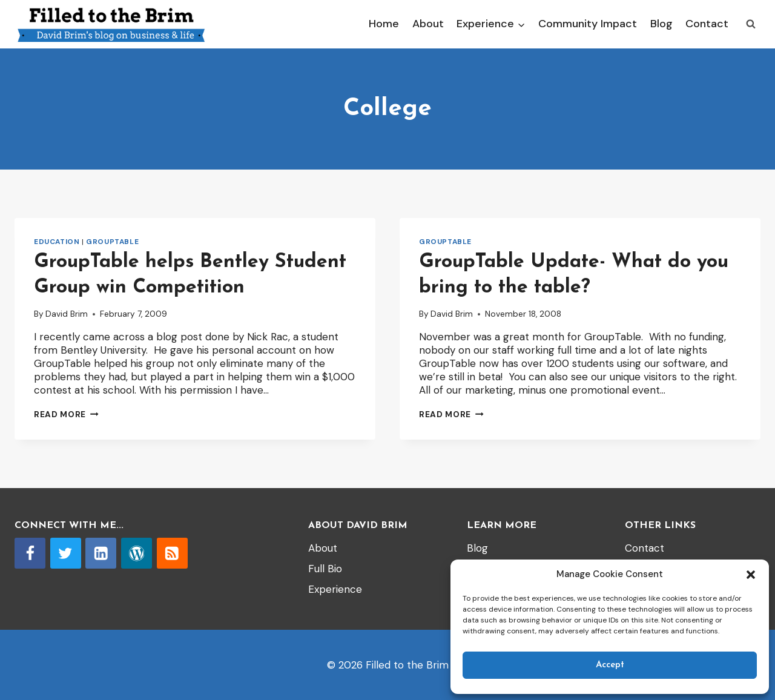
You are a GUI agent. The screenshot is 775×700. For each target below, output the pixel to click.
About (428, 24)
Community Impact (588, 24)
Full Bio (325, 569)
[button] (751, 575)
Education (57, 242)
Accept (610, 665)
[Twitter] (66, 553)
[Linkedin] (101, 553)
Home (384, 24)
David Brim (67, 314)
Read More (66, 414)
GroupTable (112, 242)
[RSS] (172, 553)
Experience (335, 589)
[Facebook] (30, 553)
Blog (661, 24)
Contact (707, 24)
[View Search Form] (751, 24)
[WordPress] (137, 553)
